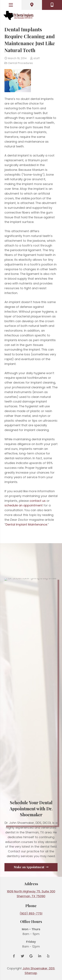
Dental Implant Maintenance (26, 524)
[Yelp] (48, 956)
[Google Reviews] (31, 956)
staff (37, 58)
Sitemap (31, 973)
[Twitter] (22, 956)
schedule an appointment (24, 505)
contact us (38, 501)
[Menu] (11, 5)
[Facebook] (14, 956)
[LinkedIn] (40, 956)
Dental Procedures (21, 63)
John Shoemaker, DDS (39, 968)
